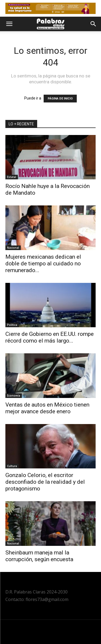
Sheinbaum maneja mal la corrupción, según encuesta (39, 556)
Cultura (12, 466)
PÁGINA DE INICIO (60, 99)
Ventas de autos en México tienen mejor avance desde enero (47, 408)
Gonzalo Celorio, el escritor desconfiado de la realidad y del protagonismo (45, 482)
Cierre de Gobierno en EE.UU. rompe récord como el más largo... (50, 337)
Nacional (13, 248)
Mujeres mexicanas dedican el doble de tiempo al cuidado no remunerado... (43, 264)
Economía (14, 396)
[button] (9, 24)
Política (12, 325)
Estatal (12, 177)
